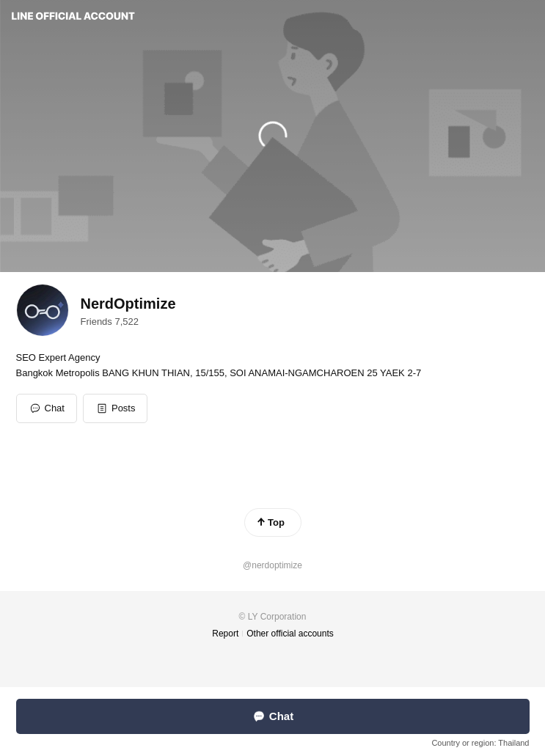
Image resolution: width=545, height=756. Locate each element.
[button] (116, 408)
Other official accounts (290, 634)
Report (225, 634)
